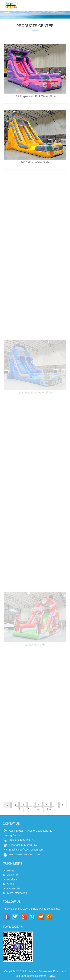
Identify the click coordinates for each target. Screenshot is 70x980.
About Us (13, 875)
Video (11, 884)
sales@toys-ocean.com (30, 850)
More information (17, 893)
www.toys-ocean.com (27, 854)
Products (12, 880)
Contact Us (14, 888)
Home (11, 871)
